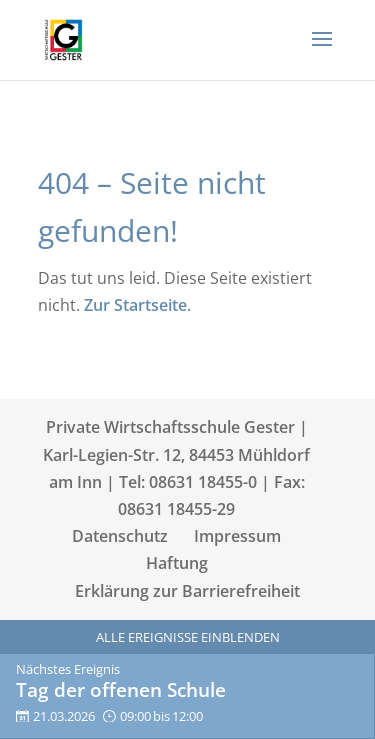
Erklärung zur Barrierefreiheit (187, 591)
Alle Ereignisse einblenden (188, 637)
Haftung (177, 563)
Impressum (237, 536)
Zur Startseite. (137, 305)
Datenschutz (120, 536)
